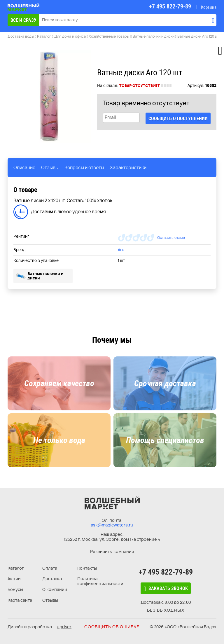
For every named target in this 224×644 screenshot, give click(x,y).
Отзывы (50, 600)
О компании (55, 589)
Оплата (50, 568)
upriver (64, 627)
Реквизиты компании (112, 551)
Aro (121, 250)
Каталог (16, 568)
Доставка (52, 579)
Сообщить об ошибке (112, 627)
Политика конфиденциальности (100, 581)
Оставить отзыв (171, 238)
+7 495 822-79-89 (166, 572)
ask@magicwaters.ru (112, 525)
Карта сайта (20, 600)
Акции (14, 579)
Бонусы (15, 589)
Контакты (87, 568)
